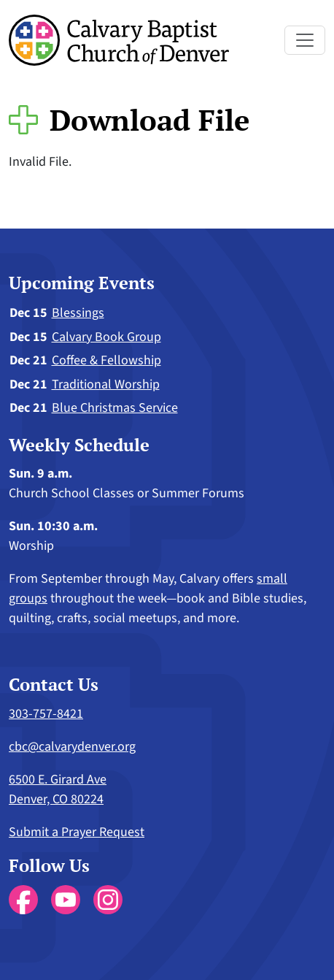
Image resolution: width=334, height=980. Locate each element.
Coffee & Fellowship (106, 360)
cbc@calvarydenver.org (72, 747)
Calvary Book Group (106, 337)
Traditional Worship (106, 384)
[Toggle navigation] (305, 40)
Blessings (78, 313)
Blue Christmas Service (115, 408)
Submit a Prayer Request (77, 832)
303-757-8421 (46, 714)
